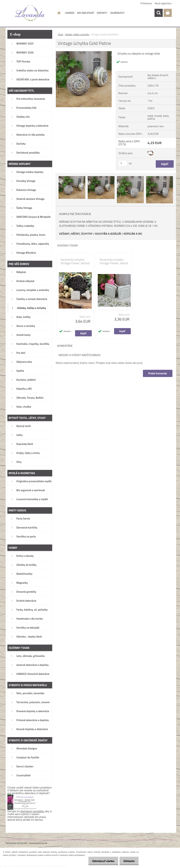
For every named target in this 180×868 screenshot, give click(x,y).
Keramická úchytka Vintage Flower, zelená (114, 261)
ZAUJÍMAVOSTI (117, 13)
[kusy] (123, 163)
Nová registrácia (163, 3)
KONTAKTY (102, 13)
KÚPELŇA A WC (133, 234)
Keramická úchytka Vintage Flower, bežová (75, 261)
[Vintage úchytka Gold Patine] (84, 53)
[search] (159, 13)
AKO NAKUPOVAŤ (86, 13)
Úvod (60, 34)
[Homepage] (58, 13)
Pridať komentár (157, 373)
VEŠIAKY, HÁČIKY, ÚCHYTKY (76, 234)
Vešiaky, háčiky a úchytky (77, 34)
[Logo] (30, 13)
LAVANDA (70, 13)
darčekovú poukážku (32, 811)
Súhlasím (128, 861)
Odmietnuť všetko (102, 861)
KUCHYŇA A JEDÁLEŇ (108, 234)
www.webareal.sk (38, 843)
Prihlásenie (146, 3)
